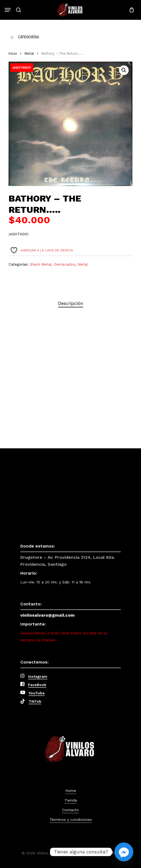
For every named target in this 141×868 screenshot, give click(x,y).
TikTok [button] (35, 701)
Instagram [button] (38, 676)
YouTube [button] (37, 693)
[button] (8, 10)
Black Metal (41, 264)
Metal (29, 53)
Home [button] (71, 791)
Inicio (13, 53)
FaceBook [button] (37, 685)
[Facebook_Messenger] (124, 852)
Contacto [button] (70, 810)
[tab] (70, 303)
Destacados (64, 264)
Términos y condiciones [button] (71, 819)
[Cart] (130, 10)
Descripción (71, 303)
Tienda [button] (71, 800)
